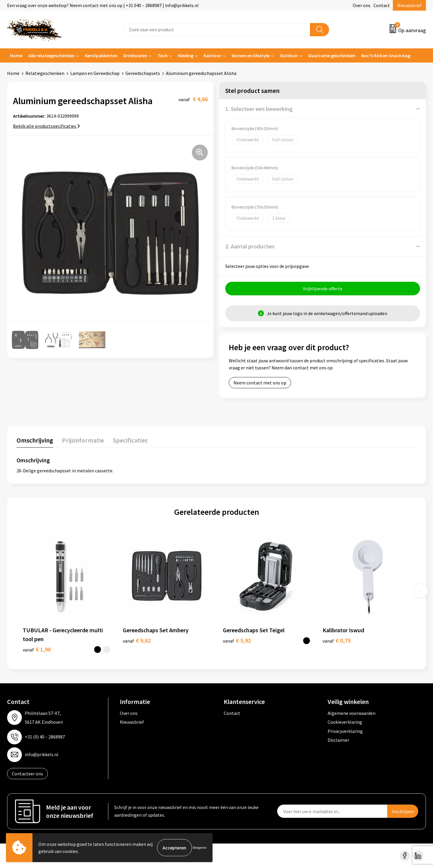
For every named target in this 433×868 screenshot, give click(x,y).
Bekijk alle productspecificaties (46, 126)
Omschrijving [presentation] (35, 440)
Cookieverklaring (345, 722)
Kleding (186, 55)
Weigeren (200, 847)
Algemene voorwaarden (352, 713)
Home (16, 55)
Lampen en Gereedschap (95, 73)
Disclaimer (338, 740)
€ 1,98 (37, 649)
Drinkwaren (135, 55)
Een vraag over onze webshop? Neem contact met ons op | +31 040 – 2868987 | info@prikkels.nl (103, 5)
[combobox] (216, 30)
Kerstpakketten (101, 55)
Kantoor (213, 55)
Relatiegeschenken (45, 73)
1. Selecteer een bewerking (259, 109)
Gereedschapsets (143, 73)
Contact (382, 5)
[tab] (35, 442)
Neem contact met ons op (260, 383)
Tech (163, 55)
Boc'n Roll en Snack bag (386, 55)
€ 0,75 (337, 640)
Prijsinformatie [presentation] (83, 440)
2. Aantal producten (250, 246)
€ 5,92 (237, 640)
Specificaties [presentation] (130, 440)
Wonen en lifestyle (251, 55)
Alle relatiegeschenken (52, 55)
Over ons (362, 5)
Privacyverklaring (345, 731)
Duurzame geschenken (332, 55)
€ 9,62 (137, 640)
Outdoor (289, 55)
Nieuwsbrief (409, 5)
